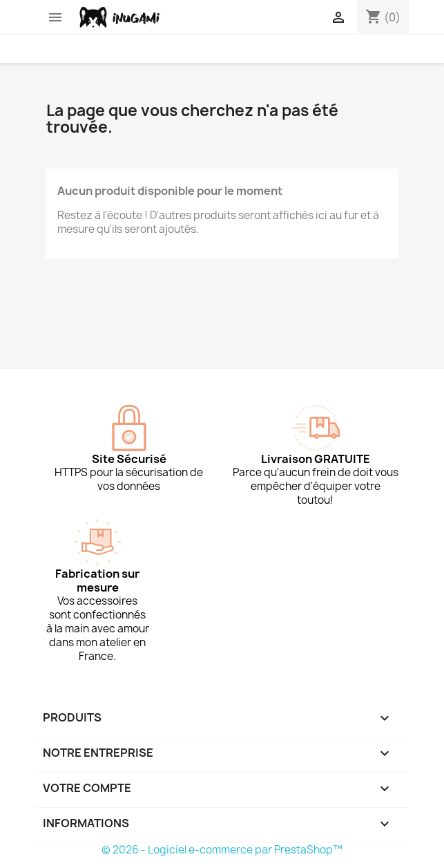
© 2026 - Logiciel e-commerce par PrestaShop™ (222, 850)
